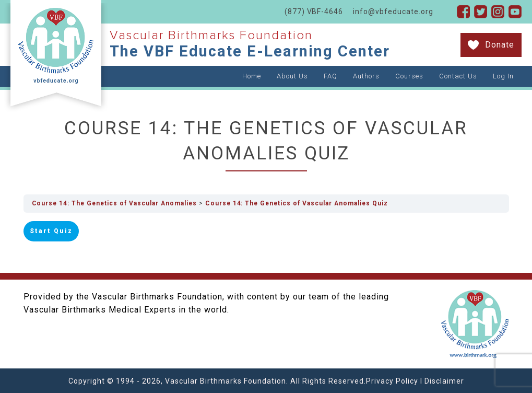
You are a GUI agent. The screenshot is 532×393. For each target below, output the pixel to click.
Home (252, 76)
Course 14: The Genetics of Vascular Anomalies (116, 203)
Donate (500, 45)
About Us (292, 76)
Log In (503, 76)
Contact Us (458, 76)
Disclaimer (444, 380)
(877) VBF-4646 (314, 11)
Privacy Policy (392, 380)
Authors (366, 76)
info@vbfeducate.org (393, 11)
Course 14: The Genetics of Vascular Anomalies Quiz (302, 203)
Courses (409, 76)
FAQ (330, 76)
